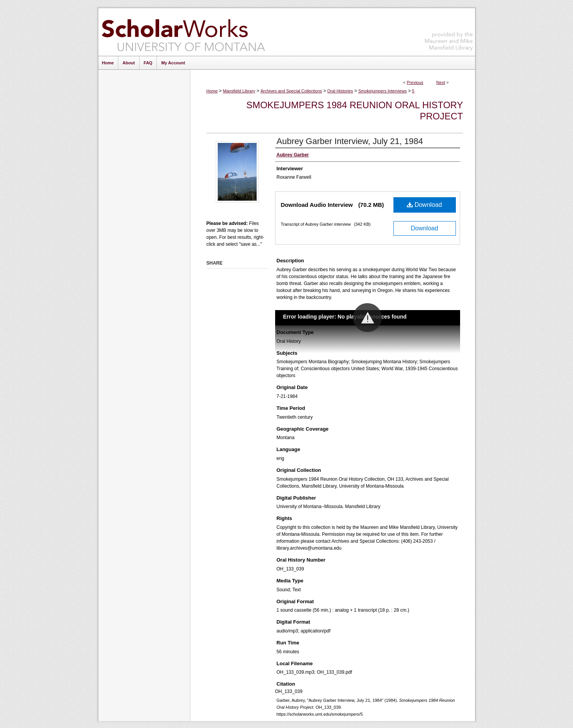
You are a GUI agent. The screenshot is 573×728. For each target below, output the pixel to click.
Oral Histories (340, 91)
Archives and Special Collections (291, 91)
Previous (415, 82)
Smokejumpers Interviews (383, 91)
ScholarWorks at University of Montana (183, 32)
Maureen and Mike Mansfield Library (449, 31)
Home (212, 91)
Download (424, 205)
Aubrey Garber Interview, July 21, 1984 (350, 141)
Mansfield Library (239, 91)
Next (441, 82)
